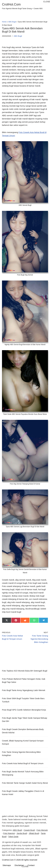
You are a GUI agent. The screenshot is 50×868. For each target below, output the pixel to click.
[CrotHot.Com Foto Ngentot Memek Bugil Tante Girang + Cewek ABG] (22, 6)
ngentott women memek (35, 823)
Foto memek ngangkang (13, 823)
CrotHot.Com (8, 860)
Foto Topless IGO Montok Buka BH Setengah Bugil (25, 671)
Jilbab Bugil (34, 833)
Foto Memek (42, 830)
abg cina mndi (40, 819)
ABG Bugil (12, 22)
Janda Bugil (22, 833)
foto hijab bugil (21, 816)
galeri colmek (8, 816)
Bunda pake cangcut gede (27, 855)
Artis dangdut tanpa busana (21, 852)
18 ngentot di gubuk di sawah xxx (17, 842)
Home (4, 22)
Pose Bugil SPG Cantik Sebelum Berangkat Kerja (24, 710)
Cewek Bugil (29, 830)
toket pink (29, 849)
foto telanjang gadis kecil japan (16, 826)
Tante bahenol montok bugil (20, 819)
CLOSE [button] (47, 2)
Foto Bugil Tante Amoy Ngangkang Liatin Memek (24, 690)
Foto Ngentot (9, 833)
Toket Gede (13, 837)
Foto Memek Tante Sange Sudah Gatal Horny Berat (25, 783)
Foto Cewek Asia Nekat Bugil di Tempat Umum (23, 763)
